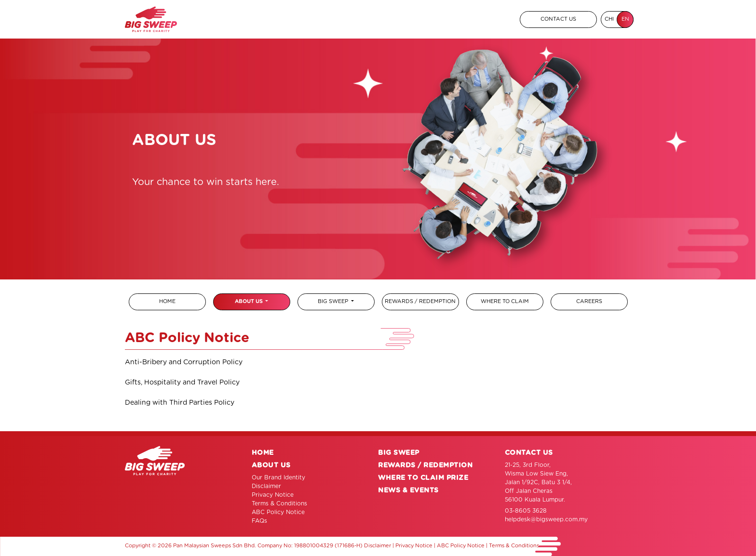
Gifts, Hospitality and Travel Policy (182, 383)
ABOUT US (250, 301)
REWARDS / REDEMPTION (425, 465)
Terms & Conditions (279, 503)
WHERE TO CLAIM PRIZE (423, 478)
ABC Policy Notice (278, 512)
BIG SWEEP (334, 301)
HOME (263, 453)
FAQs (259, 521)
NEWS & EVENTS (408, 490)
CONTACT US (558, 19)
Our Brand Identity (278, 477)
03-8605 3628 (526, 511)
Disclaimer (266, 486)
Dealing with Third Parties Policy (180, 403)
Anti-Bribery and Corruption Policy (184, 362)
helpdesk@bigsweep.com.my (546, 519)
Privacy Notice (273, 495)
